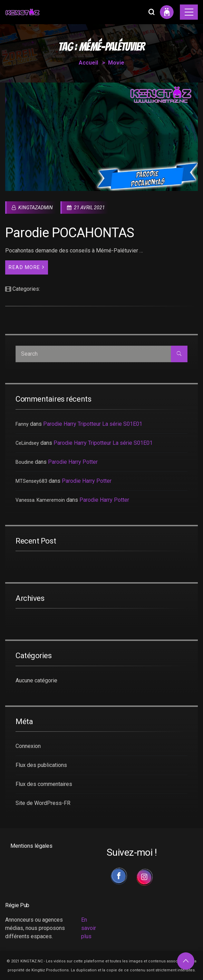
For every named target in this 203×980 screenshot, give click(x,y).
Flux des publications (41, 765)
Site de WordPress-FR (43, 803)
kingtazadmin (32, 208)
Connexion (28, 746)
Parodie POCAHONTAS (70, 233)
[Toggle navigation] (189, 12)
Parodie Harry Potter (73, 462)
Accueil (88, 63)
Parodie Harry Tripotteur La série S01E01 (93, 424)
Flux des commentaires (44, 784)
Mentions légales (31, 846)
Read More (27, 267)
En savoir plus (89, 928)
